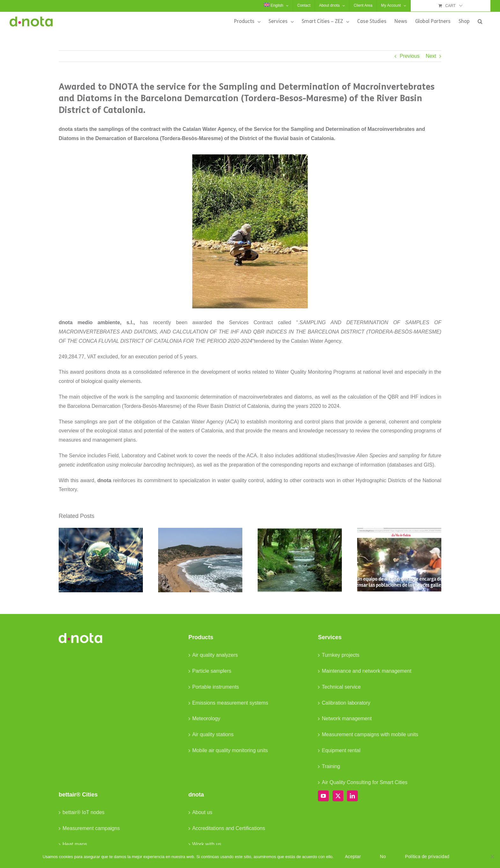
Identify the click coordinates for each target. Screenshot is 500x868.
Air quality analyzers (215, 655)
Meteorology (206, 718)
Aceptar (353, 857)
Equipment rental (341, 750)
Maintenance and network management (367, 671)
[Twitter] (338, 796)
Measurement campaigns (91, 828)
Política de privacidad (427, 857)
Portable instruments (216, 687)
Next (431, 56)
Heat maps (75, 844)
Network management (347, 718)
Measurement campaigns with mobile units (370, 734)
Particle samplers (212, 671)
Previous (409, 56)
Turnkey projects (341, 655)
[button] (480, 21)
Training (331, 766)
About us (202, 812)
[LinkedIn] (352, 796)
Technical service (341, 687)
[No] (492, 857)
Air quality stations (213, 734)
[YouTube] (323, 796)
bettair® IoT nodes (84, 812)
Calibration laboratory (346, 703)
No (383, 857)
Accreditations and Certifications (229, 828)
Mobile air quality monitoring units (230, 750)
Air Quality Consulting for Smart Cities (365, 782)
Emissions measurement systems (230, 703)
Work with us (207, 844)
